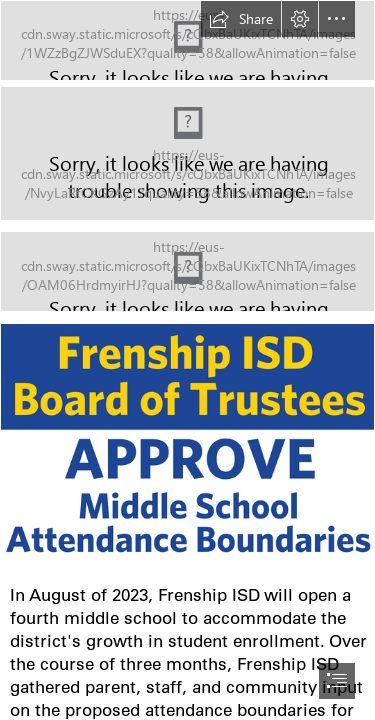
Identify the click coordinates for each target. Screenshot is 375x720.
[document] (187, 360)
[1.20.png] (187, 153)
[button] (241, 19)
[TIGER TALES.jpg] (187, 40)
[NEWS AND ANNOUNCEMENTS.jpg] (187, 271)
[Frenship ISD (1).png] (187, 448)
